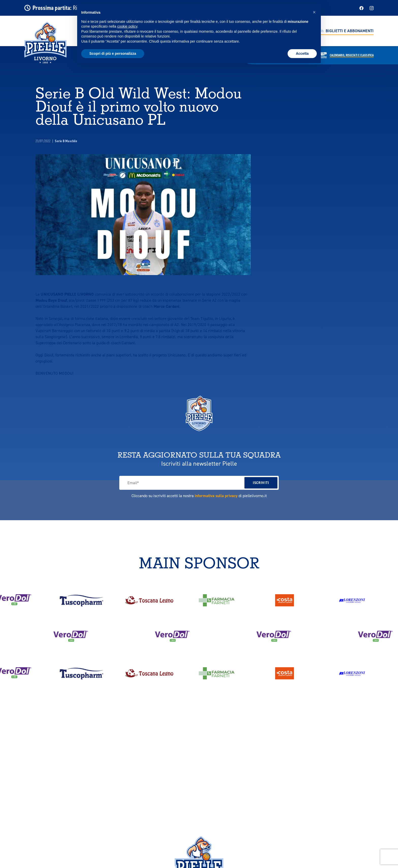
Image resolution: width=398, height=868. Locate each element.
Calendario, (352, 55)
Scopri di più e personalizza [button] (113, 53)
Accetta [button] (302, 53)
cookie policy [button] (127, 26)
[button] (314, 12)
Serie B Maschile (66, 141)
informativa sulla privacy (216, 496)
